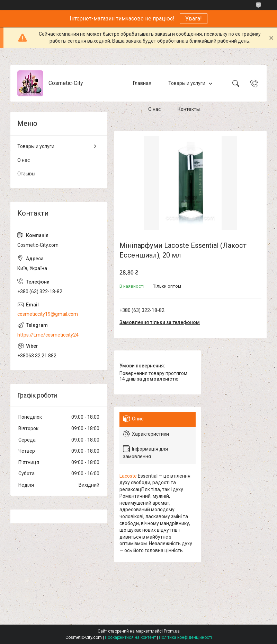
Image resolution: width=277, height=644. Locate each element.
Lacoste (128, 476)
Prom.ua (172, 631)
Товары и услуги (187, 83)
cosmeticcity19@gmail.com (48, 314)
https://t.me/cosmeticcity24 (48, 335)
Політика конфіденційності (185, 637)
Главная (142, 83)
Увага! (194, 19)
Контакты (189, 109)
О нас (154, 109)
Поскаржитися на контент (130, 637)
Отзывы (26, 174)
